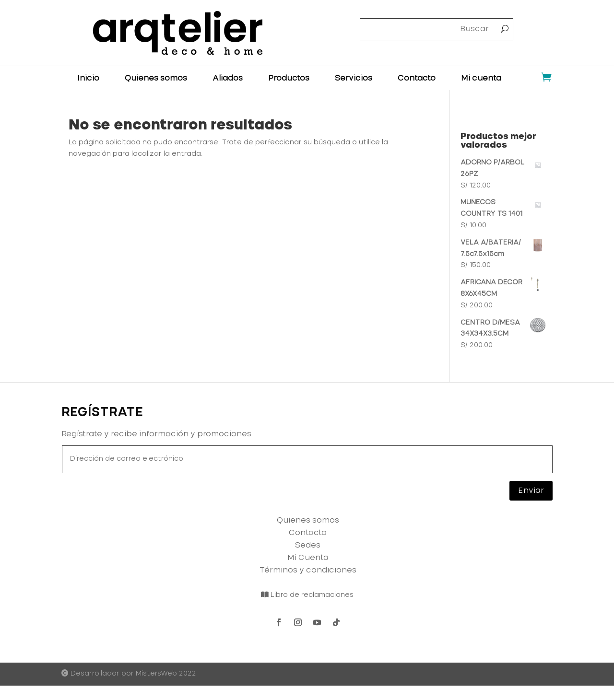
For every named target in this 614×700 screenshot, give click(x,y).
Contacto (417, 78)
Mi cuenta (481, 78)
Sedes (308, 545)
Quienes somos (156, 78)
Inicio (88, 78)
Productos (289, 78)
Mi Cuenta (308, 558)
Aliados (228, 78)
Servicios (354, 78)
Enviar (531, 490)
